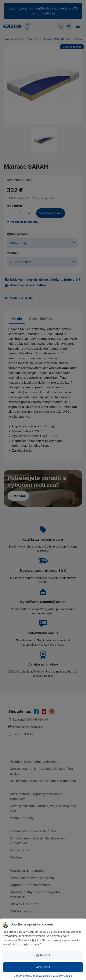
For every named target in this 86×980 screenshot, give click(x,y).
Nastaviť (43, 955)
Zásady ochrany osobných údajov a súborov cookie (43, 976)
